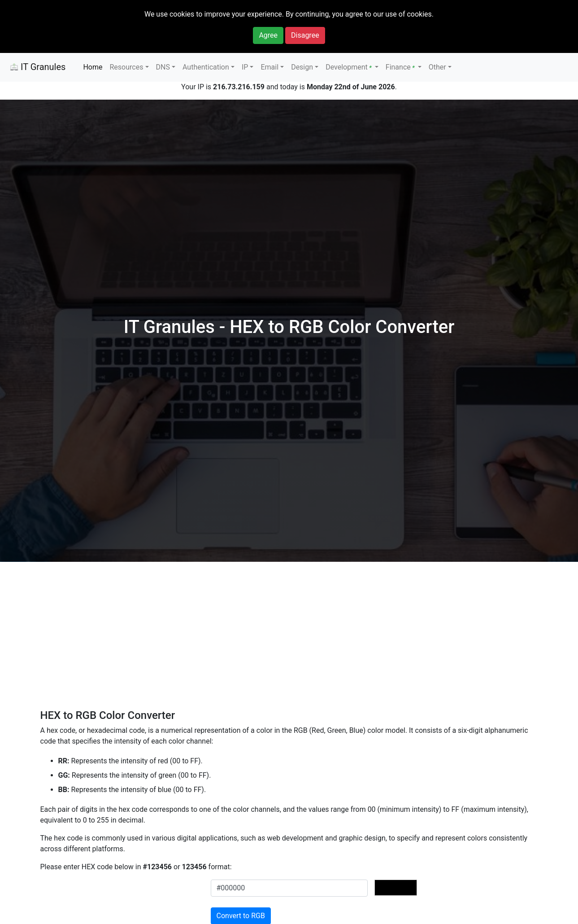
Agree (268, 35)
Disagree (305, 35)
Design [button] (302, 67)
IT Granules (36, 68)
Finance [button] (401, 67)
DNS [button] (163, 67)
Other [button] (437, 67)
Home (93, 67)
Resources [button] (126, 67)
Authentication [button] (206, 67)
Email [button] (269, 67)
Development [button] (349, 67)
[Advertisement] (293, 643)
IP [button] (245, 67)
